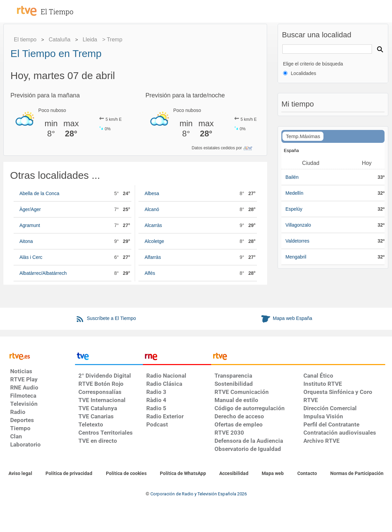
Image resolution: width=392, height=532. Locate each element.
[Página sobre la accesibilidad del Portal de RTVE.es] (234, 474)
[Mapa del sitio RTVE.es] (273, 474)
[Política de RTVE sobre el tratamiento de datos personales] (69, 474)
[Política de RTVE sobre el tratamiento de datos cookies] (126, 474)
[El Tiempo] (64, 8)
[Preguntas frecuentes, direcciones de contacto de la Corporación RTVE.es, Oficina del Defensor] (307, 474)
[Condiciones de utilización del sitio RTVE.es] (20, 474)
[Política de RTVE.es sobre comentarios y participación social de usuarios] (357, 474)
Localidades (304, 73)
